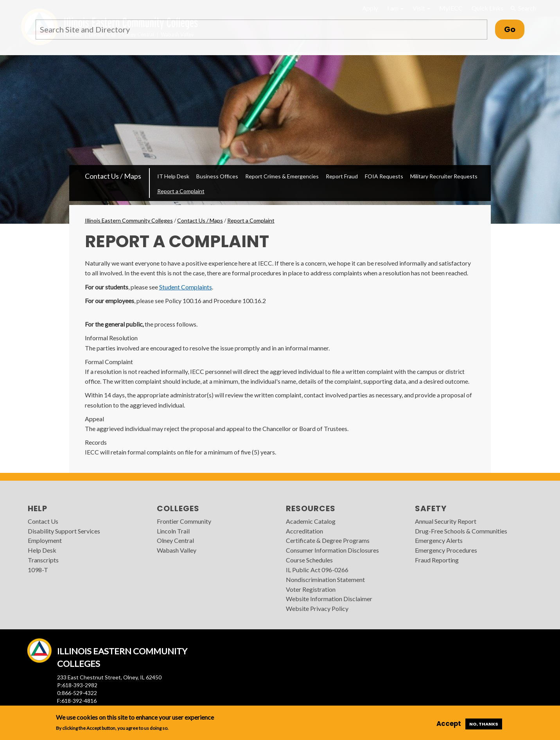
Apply (370, 8)
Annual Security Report (446, 521)
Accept (449, 724)
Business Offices (217, 176)
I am (395, 8)
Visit (421, 8)
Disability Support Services (64, 531)
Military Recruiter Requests (444, 176)
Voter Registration (311, 589)
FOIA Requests (384, 176)
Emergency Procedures (446, 550)
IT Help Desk (173, 176)
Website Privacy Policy (317, 608)
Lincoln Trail (173, 531)
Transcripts (43, 560)
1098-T (38, 570)
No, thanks (484, 724)
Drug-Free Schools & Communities (461, 531)
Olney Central (175, 540)
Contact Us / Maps (113, 176)
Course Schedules (309, 560)
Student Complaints (186, 287)
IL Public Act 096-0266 (317, 570)
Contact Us (43, 521)
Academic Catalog (311, 521)
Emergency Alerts (439, 540)
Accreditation (304, 531)
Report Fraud (342, 176)
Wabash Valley (177, 550)
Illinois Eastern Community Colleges (129, 220)
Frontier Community (184, 521)
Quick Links (487, 8)
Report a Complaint (181, 191)
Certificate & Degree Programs (328, 540)
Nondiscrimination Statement (325, 579)
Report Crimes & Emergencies (282, 176)
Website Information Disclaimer (329, 599)
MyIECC (451, 8)
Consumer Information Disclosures (332, 550)
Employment (45, 540)
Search (523, 8)
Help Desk (42, 550)
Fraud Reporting (437, 560)
